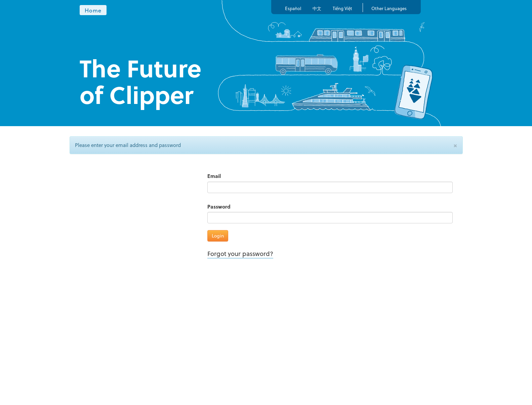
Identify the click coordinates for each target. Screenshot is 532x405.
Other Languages (389, 8)
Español (293, 8)
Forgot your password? (240, 253)
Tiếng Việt (342, 8)
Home (93, 10)
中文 (317, 8)
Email (214, 176)
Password (219, 207)
